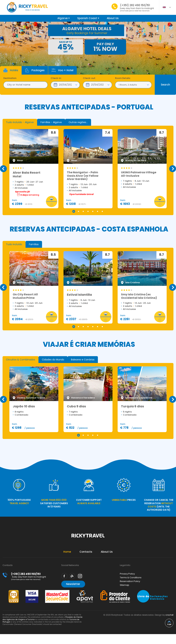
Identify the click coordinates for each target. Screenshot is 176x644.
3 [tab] (83, 211)
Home (67, 552)
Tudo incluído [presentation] (14, 244)
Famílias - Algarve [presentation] (51, 122)
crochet (169, 615)
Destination (10, 78)
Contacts (86, 552)
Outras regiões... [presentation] (78, 122)
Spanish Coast (88, 18)
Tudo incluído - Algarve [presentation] (20, 122)
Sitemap (125, 585)
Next (173, 169)
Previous (3, 169)
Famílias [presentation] (34, 244)
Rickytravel (88, 537)
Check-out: (89, 78)
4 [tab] (88, 211)
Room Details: (123, 78)
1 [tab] (167, 48)
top (169, 624)
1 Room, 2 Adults (128, 85)
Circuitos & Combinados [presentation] (21, 360)
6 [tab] (98, 211)
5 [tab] (93, 211)
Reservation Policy (130, 581)
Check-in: (56, 78)
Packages (35, 70)
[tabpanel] (88, 49)
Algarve (64, 18)
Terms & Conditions (131, 577)
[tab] (20, 122)
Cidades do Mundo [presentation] (53, 360)
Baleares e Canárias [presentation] (83, 360)
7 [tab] (102, 211)
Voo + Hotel (62, 70)
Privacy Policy (127, 574)
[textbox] (26, 85)
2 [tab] (78, 211)
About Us (113, 18)
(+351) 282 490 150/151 (137, 8)
